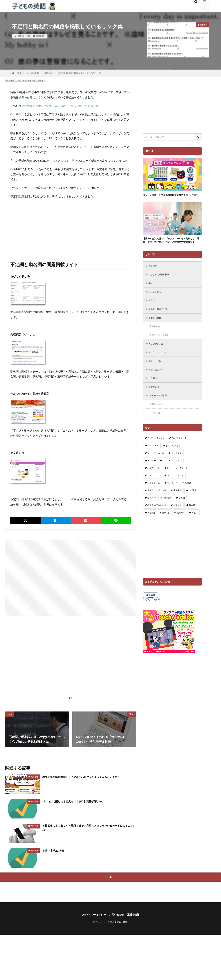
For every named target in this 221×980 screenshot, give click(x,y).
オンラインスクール (160, 365)
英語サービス (156, 374)
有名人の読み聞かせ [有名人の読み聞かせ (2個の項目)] (157, 520)
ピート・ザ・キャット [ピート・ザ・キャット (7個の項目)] (177, 483)
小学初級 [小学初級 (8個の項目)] (193, 505)
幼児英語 (154, 391)
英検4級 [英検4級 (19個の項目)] (166, 527)
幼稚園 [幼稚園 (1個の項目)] (182, 512)
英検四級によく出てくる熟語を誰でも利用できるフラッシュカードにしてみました (89, 828)
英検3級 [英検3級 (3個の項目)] (151, 527)
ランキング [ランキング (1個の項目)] (172, 497)
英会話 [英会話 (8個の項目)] (192, 520)
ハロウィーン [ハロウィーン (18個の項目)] (154, 483)
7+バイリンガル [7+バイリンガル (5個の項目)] (179, 453)
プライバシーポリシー (92, 915)
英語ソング (158, 418)
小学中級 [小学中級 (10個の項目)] (177, 505)
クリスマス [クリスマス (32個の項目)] (176, 468)
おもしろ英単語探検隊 (161, 284)
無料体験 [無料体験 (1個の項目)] (177, 520)
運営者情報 (136, 915)
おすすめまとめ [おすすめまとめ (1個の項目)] (173, 460)
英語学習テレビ (157, 356)
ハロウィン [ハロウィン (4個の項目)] (176, 475)
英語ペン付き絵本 (162, 347)
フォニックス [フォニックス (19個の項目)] (154, 490)
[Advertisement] (71, 227)
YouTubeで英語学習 (160, 409)
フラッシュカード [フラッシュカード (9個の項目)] (175, 490)
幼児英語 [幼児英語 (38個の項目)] (167, 512)
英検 (151, 293)
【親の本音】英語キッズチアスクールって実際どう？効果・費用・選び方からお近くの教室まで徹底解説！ (171, 247)
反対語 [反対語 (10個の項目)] (188, 497)
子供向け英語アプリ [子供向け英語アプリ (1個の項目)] (157, 505)
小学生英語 (155, 400)
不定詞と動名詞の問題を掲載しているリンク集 (79, 73)
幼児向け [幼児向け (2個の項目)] (152, 512)
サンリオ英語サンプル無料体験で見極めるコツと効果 (171, 197)
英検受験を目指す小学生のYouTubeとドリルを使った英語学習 (60, 106)
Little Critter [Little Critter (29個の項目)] (153, 460)
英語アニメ (158, 427)
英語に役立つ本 (157, 382)
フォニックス (156, 302)
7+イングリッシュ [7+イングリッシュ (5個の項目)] (156, 453)
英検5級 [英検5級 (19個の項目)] (181, 527)
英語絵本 (154, 275)
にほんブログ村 (151, 614)
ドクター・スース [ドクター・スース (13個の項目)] (156, 475)
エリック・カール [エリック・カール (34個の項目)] (156, 468)
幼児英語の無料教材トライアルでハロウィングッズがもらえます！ (89, 777)
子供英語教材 (33, 73)
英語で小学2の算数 (56, 850)
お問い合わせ (117, 915)
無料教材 (40, 36)
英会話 (152, 311)
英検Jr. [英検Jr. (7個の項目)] (195, 527)
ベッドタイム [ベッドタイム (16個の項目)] (154, 497)
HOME (18, 73)
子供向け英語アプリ (160, 320)
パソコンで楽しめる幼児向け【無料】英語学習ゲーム (80, 801)
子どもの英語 (121, 923)
